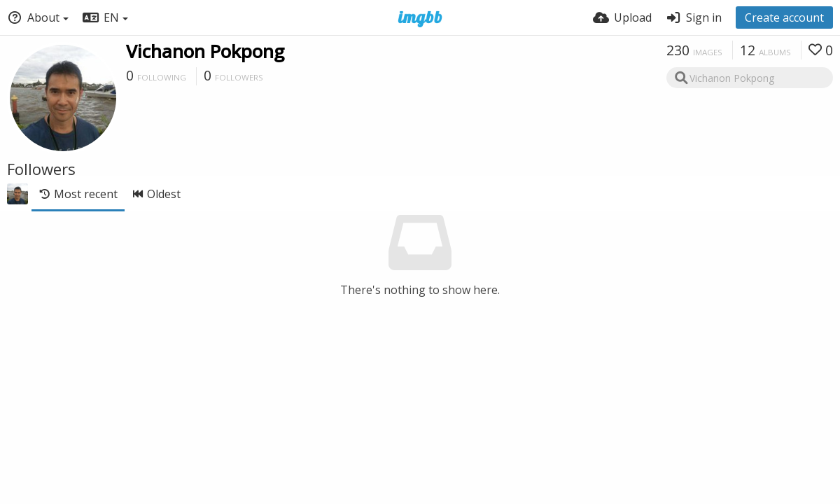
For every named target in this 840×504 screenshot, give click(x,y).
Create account (784, 17)
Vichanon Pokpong (205, 51)
